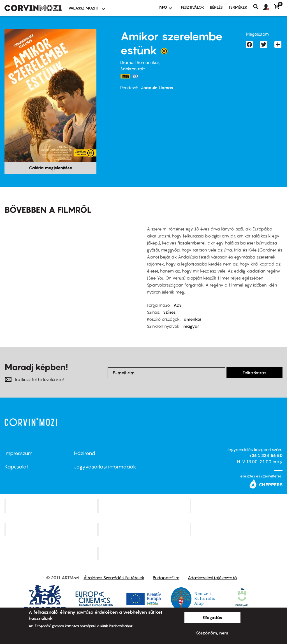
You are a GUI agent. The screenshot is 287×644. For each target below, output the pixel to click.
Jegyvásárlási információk (105, 467)
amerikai (192, 319)
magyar (191, 326)
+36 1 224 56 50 (266, 455)
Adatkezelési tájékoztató (212, 578)
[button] (269, 7)
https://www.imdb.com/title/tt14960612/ (125, 76)
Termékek (238, 7)
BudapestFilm (166, 578)
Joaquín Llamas (157, 87)
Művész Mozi (237, 506)
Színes (169, 312)
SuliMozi (144, 530)
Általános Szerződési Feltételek (114, 578)
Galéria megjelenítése (51, 168)
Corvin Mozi (51, 506)
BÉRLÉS (216, 7)
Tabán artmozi (237, 530)
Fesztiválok (193, 7)
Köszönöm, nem (212, 633)
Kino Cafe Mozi (144, 506)
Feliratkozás (254, 373)
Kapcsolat (16, 467)
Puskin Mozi (52, 530)
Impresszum (18, 453)
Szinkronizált (133, 69)
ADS (178, 305)
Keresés (258, 7)
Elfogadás (212, 617)
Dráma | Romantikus (140, 62)
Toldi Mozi (144, 553)
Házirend (85, 453)
